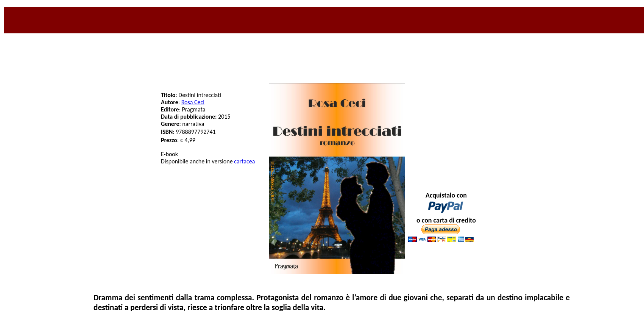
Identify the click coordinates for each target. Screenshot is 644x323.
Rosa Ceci (193, 102)
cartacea (244, 161)
